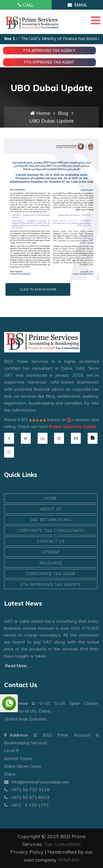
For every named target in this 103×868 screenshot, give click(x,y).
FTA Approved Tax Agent (49, 62)
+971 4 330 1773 (27, 805)
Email (77, 5)
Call (26, 5)
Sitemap (51, 552)
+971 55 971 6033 (27, 797)
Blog (63, 113)
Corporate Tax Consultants (51, 531)
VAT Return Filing (51, 520)
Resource (51, 563)
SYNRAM (69, 860)
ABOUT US (51, 509)
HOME (51, 498)
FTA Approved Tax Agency (49, 51)
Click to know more (38, 289)
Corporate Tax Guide (51, 574)
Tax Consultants (62, 844)
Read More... (17, 666)
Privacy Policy (27, 852)
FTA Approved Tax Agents (51, 584)
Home (40, 113)
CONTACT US (51, 541)
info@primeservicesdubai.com (37, 782)
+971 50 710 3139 (27, 790)
